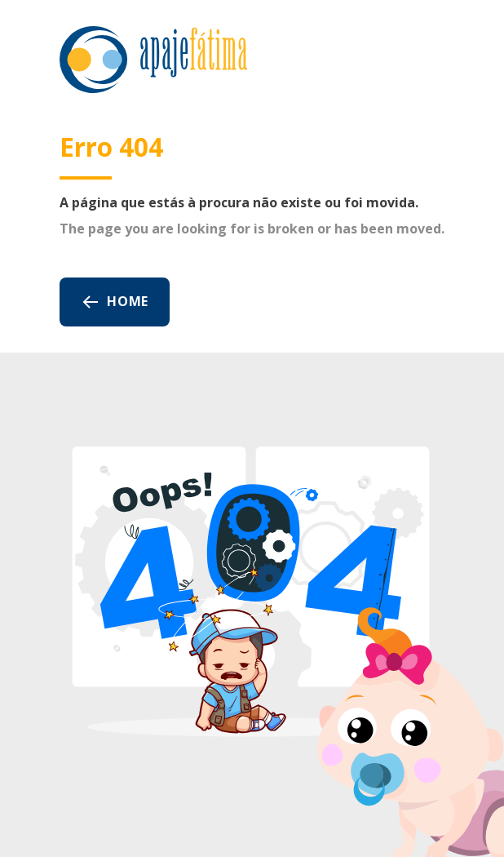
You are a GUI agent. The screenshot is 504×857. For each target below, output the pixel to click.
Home (115, 302)
